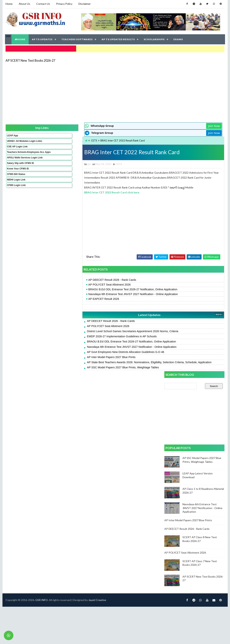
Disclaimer (84, 4)
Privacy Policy (64, 4)
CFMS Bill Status (16, 180)
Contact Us (43, 4)
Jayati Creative (97, 388)
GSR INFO (41, 388)
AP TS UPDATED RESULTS (119, 38)
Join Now (151, 124)
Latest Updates (97, 313)
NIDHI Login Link (16, 186)
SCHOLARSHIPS (155, 38)
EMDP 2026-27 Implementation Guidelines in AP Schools (80, 335)
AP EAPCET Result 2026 (62, 297)
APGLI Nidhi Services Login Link (18, 162)
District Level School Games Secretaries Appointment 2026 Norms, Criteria (91, 330)
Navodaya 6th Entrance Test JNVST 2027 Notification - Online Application (91, 293)
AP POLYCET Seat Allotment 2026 (68, 283)
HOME (20, 38)
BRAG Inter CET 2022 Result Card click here (70, 191)
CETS (52, 138)
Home (9, 4)
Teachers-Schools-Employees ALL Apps (18, 154)
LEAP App (12, 133)
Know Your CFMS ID (18, 175)
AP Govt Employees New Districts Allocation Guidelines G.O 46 (84, 350)
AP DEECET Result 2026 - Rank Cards (71, 278)
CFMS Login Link (16, 191)
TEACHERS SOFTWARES (77, 38)
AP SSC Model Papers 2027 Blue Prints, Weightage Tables (81, 370)
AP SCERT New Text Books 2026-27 (30, 58)
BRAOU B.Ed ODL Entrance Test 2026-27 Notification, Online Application (91, 288)
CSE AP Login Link (17, 147)
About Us (24, 4)
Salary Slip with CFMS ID (20, 169)
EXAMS (179, 38)
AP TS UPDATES (43, 38)
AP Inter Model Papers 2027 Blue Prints (69, 356)
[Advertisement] (104, 90)
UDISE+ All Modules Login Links (18, 140)
